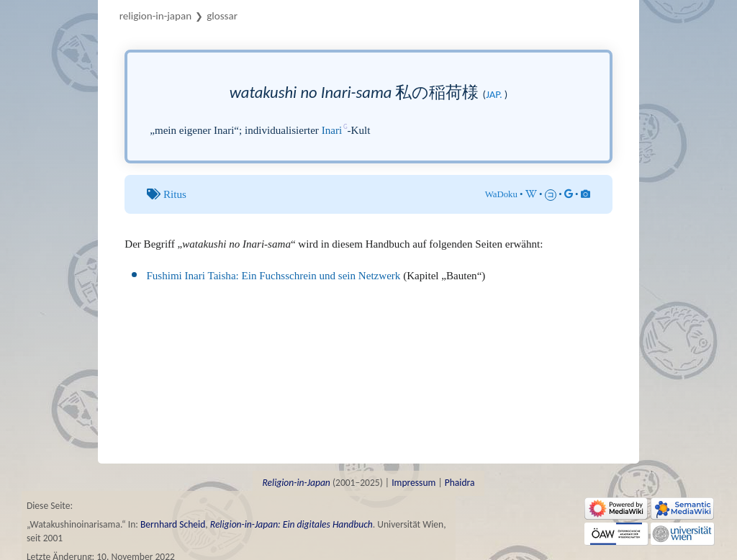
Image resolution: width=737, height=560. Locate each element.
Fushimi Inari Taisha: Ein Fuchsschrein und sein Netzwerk (273, 276)
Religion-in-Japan (155, 16)
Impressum (413, 483)
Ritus (175, 194)
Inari (332, 130)
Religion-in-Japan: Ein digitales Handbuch (291, 524)
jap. (494, 94)
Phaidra (460, 483)
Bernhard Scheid (173, 524)
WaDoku (501, 194)
